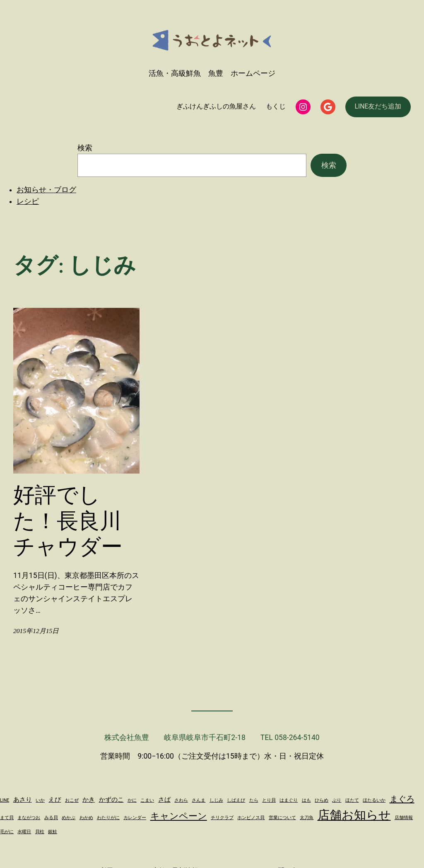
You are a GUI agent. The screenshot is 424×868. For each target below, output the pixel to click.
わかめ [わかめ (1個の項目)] (86, 818)
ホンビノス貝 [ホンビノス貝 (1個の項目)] (251, 818)
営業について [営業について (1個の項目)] (282, 818)
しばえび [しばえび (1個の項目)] (236, 800)
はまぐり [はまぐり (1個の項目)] (289, 800)
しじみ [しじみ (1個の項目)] (216, 800)
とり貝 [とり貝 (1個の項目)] (269, 800)
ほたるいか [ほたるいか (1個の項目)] (374, 800)
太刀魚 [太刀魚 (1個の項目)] (307, 818)
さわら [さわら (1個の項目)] (181, 800)
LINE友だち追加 (378, 106)
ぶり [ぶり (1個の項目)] (337, 800)
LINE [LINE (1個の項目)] (5, 800)
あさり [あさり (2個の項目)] (23, 800)
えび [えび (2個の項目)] (55, 800)
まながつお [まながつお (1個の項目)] (29, 818)
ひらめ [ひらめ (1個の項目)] (322, 800)
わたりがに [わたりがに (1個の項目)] (108, 818)
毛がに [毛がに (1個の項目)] (7, 832)
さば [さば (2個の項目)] (164, 800)
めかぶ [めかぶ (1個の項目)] (69, 818)
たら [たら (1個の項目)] (254, 800)
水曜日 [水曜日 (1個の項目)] (24, 832)
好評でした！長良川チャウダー (68, 521)
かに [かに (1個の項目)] (132, 800)
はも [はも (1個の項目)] (306, 800)
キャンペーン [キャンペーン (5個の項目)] (179, 816)
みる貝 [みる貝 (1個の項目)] (51, 818)
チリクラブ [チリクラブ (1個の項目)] (222, 818)
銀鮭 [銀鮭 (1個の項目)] (53, 832)
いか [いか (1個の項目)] (40, 800)
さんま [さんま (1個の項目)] (199, 800)
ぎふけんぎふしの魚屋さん (216, 106)
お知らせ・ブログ (46, 190)
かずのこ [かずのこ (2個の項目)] (111, 800)
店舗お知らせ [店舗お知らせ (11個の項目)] (354, 815)
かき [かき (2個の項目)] (89, 800)
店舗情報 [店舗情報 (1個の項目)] (404, 818)
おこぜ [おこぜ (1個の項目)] (72, 800)
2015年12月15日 (36, 631)
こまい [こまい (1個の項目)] (147, 800)
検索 (85, 148)
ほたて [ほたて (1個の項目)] (352, 800)
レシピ (28, 201)
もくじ (276, 106)
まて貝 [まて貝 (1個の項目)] (7, 818)
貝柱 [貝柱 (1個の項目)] (40, 832)
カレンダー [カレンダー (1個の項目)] (135, 818)
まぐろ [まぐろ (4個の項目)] (402, 799)
